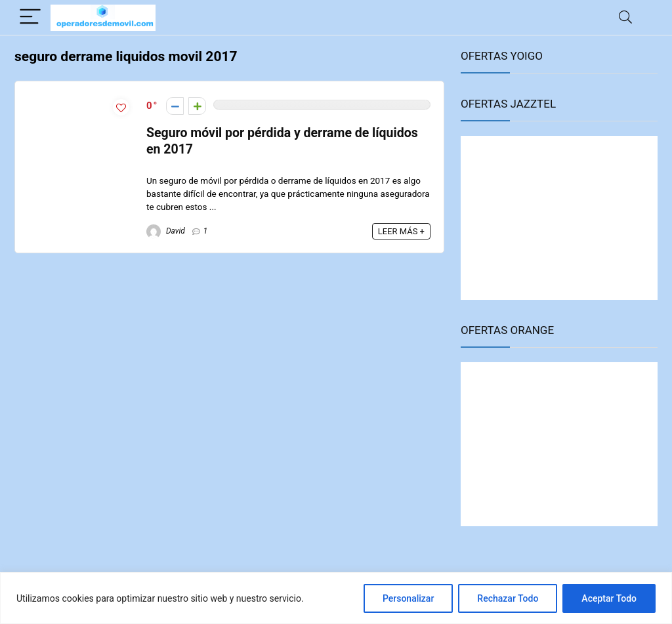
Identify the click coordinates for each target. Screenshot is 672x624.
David (166, 231)
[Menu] (30, 17)
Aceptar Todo (609, 598)
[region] (336, 598)
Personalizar (408, 598)
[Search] (625, 17)
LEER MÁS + (401, 231)
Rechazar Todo (508, 598)
